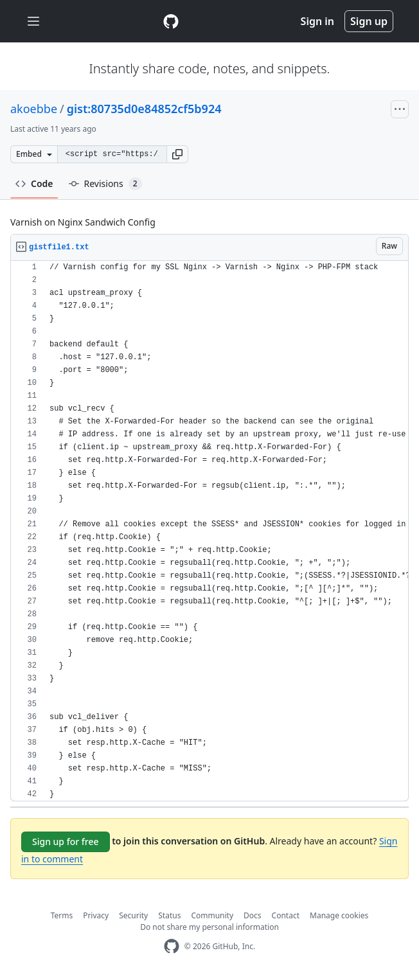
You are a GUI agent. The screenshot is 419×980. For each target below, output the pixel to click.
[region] (209, 531)
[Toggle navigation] (33, 22)
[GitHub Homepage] (172, 946)
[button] (177, 154)
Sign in (317, 21)
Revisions (105, 184)
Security (133, 915)
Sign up (369, 21)
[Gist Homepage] (171, 21)
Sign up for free (66, 842)
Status (169, 915)
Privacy (96, 915)
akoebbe (34, 109)
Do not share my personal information (209, 927)
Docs (253, 915)
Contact (286, 915)
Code (34, 183)
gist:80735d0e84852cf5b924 (144, 109)
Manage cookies (339, 915)
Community (212, 915)
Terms (62, 915)
